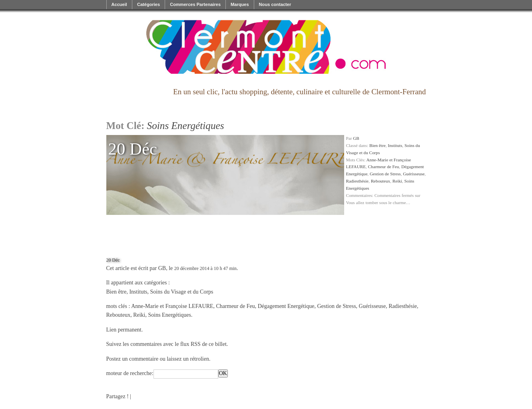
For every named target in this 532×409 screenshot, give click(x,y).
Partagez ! (118, 396)
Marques (240, 4)
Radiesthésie (358, 181)
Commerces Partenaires (195, 4)
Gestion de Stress (385, 174)
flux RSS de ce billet (203, 344)
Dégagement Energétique (286, 306)
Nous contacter (275, 4)
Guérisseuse (414, 174)
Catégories (148, 4)
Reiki (397, 181)
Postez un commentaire (133, 359)
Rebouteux (381, 181)
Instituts (395, 145)
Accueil (119, 4)
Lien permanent (124, 330)
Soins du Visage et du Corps (182, 292)
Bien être (378, 145)
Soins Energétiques (170, 315)
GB (356, 138)
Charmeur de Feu (384, 167)
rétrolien (199, 359)
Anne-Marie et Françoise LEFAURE (172, 306)
